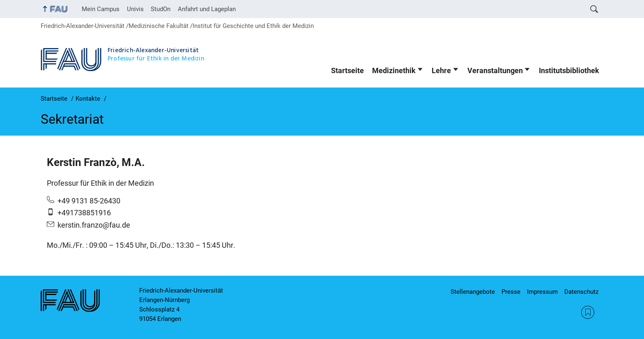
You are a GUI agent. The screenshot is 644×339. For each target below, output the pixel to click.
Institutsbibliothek (569, 71)
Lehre (441, 71)
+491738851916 (84, 213)
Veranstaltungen (495, 71)
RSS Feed (588, 312)
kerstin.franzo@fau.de (94, 225)
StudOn (161, 9)
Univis (135, 9)
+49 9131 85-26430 (89, 201)
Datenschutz (581, 292)
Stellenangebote (473, 292)
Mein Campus (101, 9)
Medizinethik (394, 71)
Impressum (542, 292)
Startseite (347, 71)
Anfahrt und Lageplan (207, 9)
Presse (511, 292)
